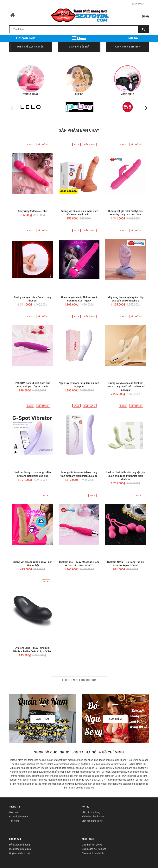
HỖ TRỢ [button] (86, 807)
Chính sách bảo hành (93, 853)
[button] (146, 108)
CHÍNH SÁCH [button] (88, 839)
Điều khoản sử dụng (20, 845)
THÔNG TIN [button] (15, 807)
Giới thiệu (14, 812)
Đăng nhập (138, 4)
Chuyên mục (26, 38)
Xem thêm (43, 719)
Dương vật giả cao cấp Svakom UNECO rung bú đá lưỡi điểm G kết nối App (126, 386)
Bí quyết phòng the (19, 817)
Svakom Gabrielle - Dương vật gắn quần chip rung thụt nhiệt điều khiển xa (126, 476)
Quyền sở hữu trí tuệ (20, 853)
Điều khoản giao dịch (20, 849)
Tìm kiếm (14, 821)
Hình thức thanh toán (93, 817)
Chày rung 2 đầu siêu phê (32, 211)
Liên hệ (132, 38)
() (145, 16)
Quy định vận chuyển (93, 845)
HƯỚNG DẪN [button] (15, 839)
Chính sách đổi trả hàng (94, 849)
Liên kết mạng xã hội (93, 821)
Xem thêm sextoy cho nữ (79, 680)
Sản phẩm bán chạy (79, 130)
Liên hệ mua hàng (91, 812)
